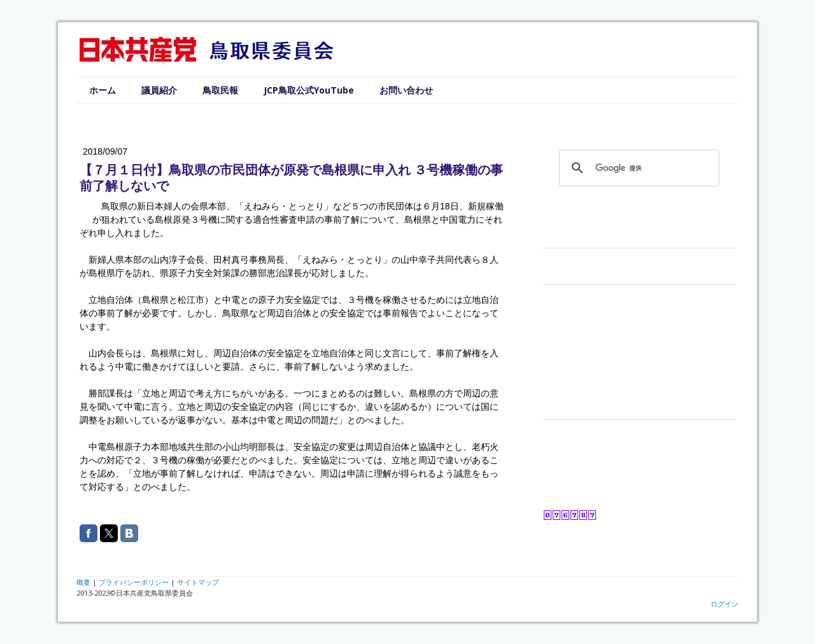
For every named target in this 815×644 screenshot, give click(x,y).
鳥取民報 (220, 90)
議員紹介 (159, 90)
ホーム (103, 90)
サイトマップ (198, 582)
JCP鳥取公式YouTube (309, 90)
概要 (83, 582)
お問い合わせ (406, 90)
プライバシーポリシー (134, 582)
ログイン (725, 604)
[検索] (637, 168)
